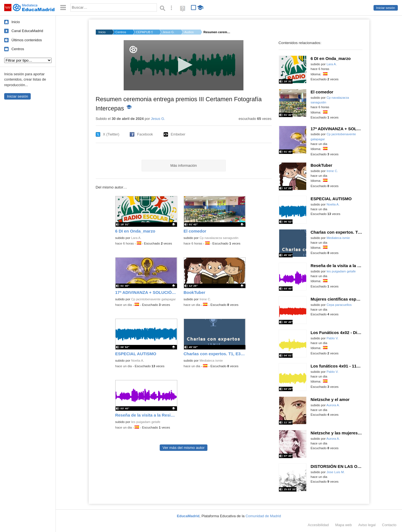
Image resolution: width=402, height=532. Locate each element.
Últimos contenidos (27, 40)
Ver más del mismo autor (183, 448)
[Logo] (133, 49)
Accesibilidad (318, 525)
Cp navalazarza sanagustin (219, 238)
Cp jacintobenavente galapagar (154, 299)
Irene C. (205, 299)
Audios (189, 32)
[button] (184, 65)
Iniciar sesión (386, 8)
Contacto (389, 525)
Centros (18, 49)
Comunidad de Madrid (263, 516)
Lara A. (136, 238)
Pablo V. (333, 338)
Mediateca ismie (211, 361)
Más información (184, 165)
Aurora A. (333, 405)
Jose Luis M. (336, 472)
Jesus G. (168, 32)
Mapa (344, 525)
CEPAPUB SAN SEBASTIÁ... (144, 32)
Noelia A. (138, 361)
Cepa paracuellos (339, 305)
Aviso (367, 525)
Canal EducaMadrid (27, 31)
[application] (184, 65)
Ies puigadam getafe (146, 422)
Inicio (16, 22)
